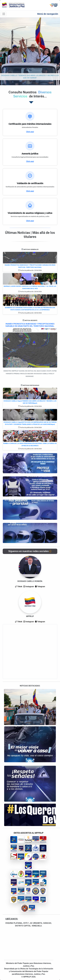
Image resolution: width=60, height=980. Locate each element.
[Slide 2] (26, 722)
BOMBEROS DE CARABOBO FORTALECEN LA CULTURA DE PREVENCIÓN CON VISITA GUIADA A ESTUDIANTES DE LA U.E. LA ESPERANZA (30, 309)
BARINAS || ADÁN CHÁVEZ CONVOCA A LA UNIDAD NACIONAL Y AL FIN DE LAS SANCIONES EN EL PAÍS (30, 287)
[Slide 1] (22, 722)
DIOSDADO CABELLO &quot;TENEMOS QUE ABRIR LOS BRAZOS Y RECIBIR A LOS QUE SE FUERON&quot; (30, 402)
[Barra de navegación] (4, 14)
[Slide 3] (30, 722)
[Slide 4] (34, 722)
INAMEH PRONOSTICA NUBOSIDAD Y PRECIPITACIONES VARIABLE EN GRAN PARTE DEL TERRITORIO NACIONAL (30, 266)
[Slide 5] (38, 722)
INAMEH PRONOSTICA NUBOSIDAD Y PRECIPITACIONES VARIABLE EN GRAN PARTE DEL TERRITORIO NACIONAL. (30, 325)
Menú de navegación (48, 14)
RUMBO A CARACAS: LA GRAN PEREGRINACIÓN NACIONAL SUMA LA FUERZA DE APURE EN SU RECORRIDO (30, 445)
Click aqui (30, 132)
